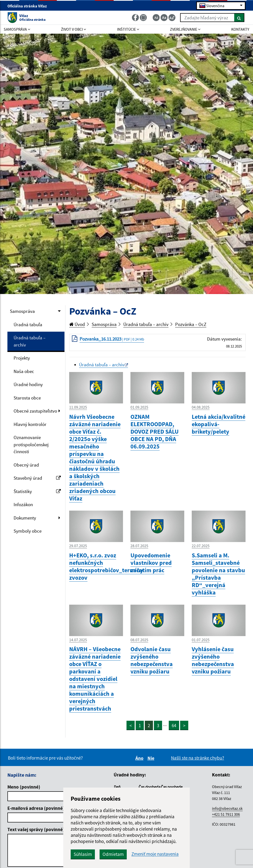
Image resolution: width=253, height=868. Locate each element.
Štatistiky (37, 491)
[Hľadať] (239, 18)
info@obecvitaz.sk (227, 808)
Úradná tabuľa (28, 324)
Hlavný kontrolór (30, 424)
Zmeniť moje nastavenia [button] (155, 854)
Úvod (77, 324)
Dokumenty (25, 518)
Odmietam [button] (113, 854)
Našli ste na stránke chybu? (198, 758)
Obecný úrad (26, 465)
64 (174, 725)
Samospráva (22, 311)
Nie (152, 758)
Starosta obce (27, 398)
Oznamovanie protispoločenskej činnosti (31, 444)
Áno (140, 758)
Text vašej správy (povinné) (36, 829)
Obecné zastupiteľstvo (35, 411)
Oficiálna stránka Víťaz (29, 6)
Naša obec (24, 371)
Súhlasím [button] (83, 854)
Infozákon (23, 504)
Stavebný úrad (37, 478)
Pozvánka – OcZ (191, 324)
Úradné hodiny (28, 384)
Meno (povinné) (24, 787)
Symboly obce (28, 531)
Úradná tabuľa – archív (30, 341)
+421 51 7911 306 (226, 814)
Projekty (22, 358)
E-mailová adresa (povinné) (36, 808)
